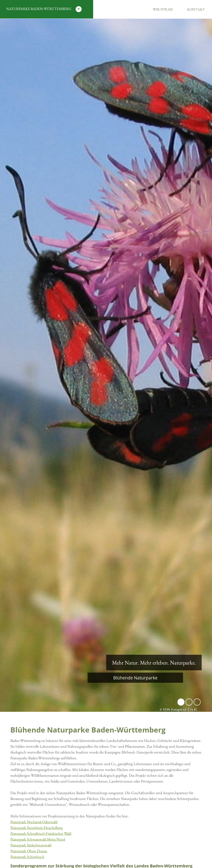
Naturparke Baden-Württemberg (44, 9)
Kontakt (196, 9)
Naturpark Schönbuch (27, 857)
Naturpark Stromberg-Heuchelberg (37, 828)
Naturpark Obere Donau (29, 851)
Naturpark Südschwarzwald (31, 845)
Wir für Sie (163, 9)
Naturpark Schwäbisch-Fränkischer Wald (41, 833)
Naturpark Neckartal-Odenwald (34, 822)
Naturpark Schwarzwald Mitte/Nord (38, 839)
